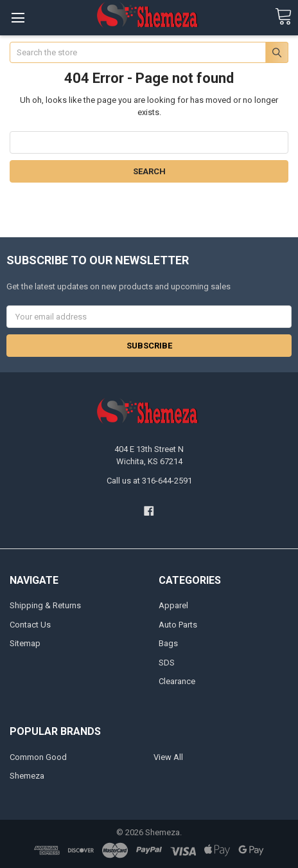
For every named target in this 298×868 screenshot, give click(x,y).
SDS (167, 663)
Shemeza (27, 776)
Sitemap (25, 643)
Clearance (177, 681)
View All (168, 757)
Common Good (38, 757)
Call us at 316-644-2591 (149, 481)
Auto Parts (178, 625)
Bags (168, 643)
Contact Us (30, 625)
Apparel (173, 605)
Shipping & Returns (45, 605)
